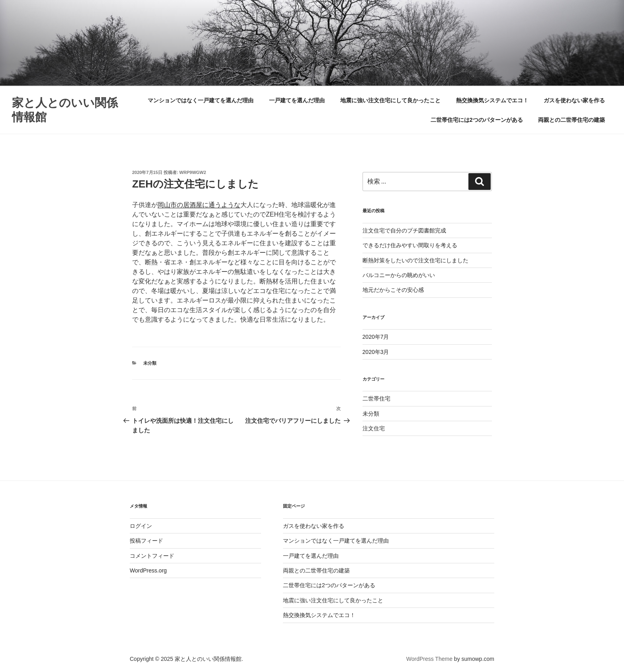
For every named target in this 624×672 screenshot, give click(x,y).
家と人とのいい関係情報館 (65, 110)
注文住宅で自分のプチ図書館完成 (404, 231)
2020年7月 (376, 337)
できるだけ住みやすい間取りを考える (410, 245)
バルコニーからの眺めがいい (399, 275)
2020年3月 (376, 352)
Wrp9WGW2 (193, 172)
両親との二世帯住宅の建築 (571, 120)
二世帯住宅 (376, 399)
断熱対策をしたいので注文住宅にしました (415, 260)
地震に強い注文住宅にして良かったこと (390, 100)
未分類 (150, 363)
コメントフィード (152, 556)
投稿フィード (146, 541)
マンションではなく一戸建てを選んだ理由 (201, 100)
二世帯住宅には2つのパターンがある (477, 120)
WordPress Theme (429, 659)
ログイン (141, 526)
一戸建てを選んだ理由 (297, 100)
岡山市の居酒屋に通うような (199, 205)
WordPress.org (148, 570)
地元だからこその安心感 (393, 290)
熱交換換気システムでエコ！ (492, 100)
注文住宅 (374, 428)
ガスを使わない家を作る (574, 100)
